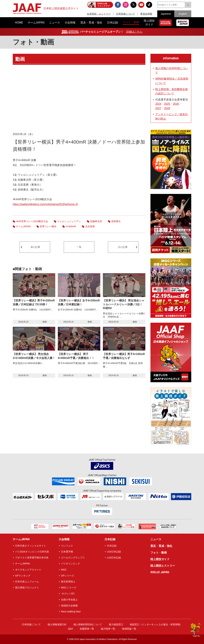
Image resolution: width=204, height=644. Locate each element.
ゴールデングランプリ (73, 558)
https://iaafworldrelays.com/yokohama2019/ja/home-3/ (45, 204)
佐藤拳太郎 (96, 221)
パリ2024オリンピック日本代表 (32, 552)
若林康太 (116, 221)
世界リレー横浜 (48, 226)
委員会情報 (146, 14)
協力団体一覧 (108, 629)
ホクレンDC (68, 593)
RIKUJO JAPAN (160, 572)
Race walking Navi (71, 612)
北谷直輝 (90, 226)
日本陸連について (125, 14)
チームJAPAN (23, 226)
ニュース (156, 539)
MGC (64, 570)
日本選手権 (67, 552)
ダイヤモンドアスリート (28, 570)
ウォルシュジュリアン (69, 221)
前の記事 (35, 247)
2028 (167, 108)
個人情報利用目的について (88, 624)
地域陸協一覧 (129, 629)
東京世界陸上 (68, 582)
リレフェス (67, 546)
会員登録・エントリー (99, 14)
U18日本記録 (114, 558)
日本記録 (110, 539)
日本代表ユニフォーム (27, 582)
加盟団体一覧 (87, 629)
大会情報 (64, 539)
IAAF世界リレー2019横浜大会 (32, 221)
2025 (167, 104)
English (183, 14)
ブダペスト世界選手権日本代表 (32, 558)
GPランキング (23, 576)
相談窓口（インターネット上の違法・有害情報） (156, 624)
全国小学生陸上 (69, 600)
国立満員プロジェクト (27, 588)
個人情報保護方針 (57, 624)
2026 (176, 104)
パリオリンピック (71, 564)
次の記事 (123, 247)
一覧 (79, 247)
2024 (158, 104)
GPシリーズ (67, 576)
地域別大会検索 (69, 606)
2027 (158, 108)
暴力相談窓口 (116, 624)
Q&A (70, 629)
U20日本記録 (114, 552)
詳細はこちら (134, 32)
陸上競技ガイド (160, 559)
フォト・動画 (33, 42)
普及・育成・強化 (161, 546)
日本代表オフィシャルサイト (31, 546)
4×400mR (71, 226)
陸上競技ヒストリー (163, 566)
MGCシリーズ (69, 588)
